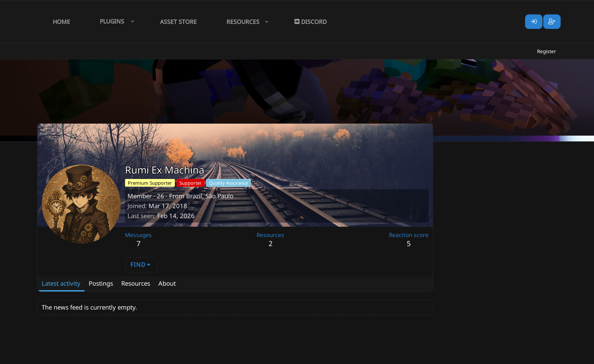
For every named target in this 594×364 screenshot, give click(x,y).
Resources (243, 22)
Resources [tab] (136, 283)
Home (61, 22)
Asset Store (178, 22)
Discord (311, 22)
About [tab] (167, 283)
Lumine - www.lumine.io (532, 356)
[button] (115, 22)
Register (547, 51)
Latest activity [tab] (61, 283)
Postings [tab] (101, 283)
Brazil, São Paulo (210, 196)
